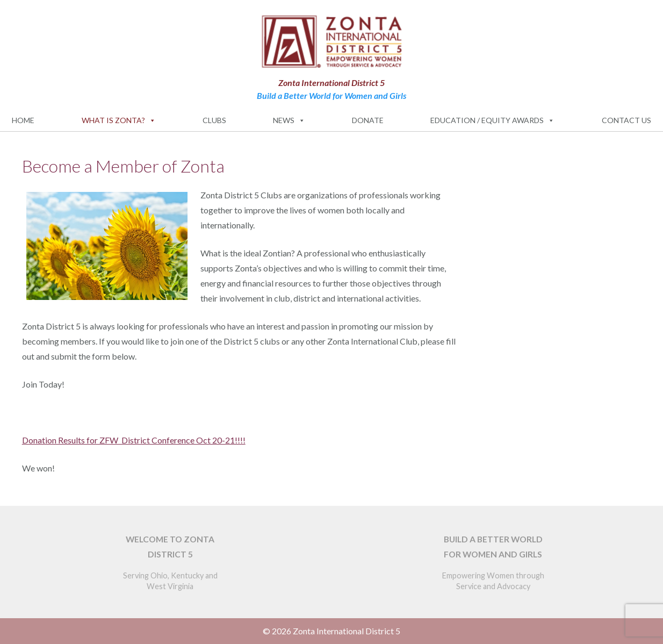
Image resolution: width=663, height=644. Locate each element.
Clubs (214, 120)
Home (23, 120)
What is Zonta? (119, 120)
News (289, 120)
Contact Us (626, 120)
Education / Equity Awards (492, 120)
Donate (368, 120)
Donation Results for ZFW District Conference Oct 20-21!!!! (134, 440)
